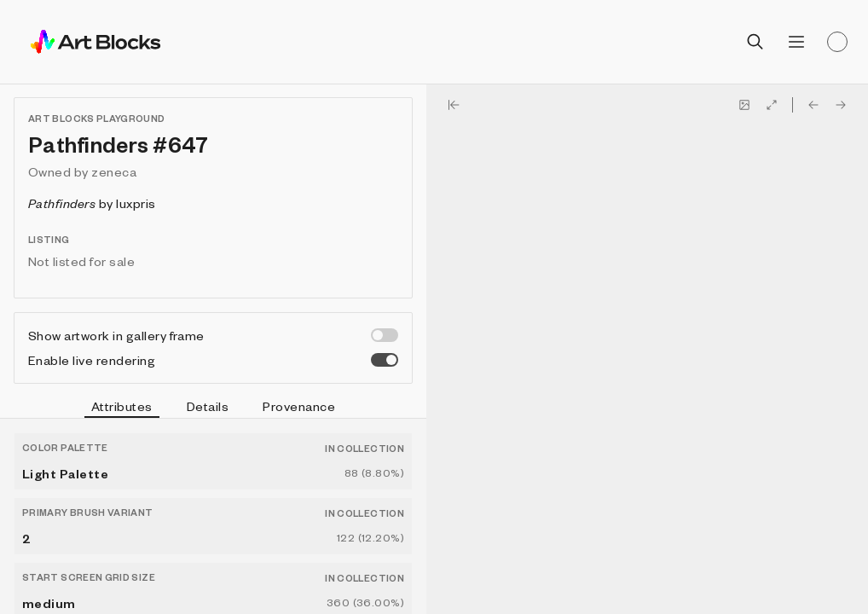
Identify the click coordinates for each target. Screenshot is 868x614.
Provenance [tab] (299, 406)
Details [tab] (208, 406)
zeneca (114, 171)
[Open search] (755, 42)
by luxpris (92, 203)
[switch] (385, 335)
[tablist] (213, 408)
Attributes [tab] (122, 408)
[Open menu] (796, 42)
